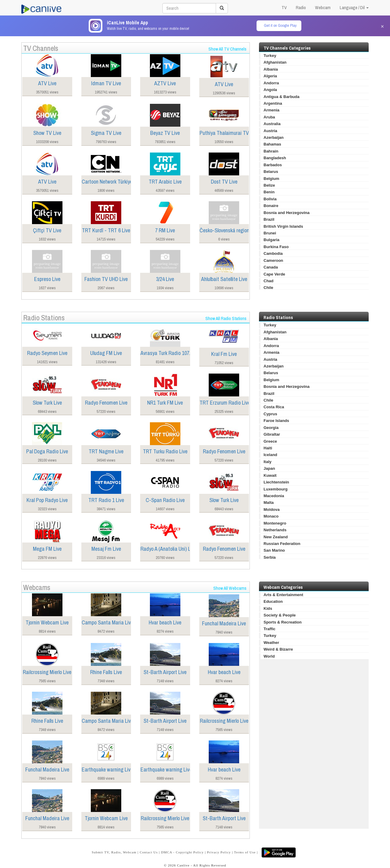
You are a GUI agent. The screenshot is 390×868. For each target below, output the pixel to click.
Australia (272, 124)
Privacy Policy (219, 852)
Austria (270, 131)
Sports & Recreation (283, 622)
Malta (269, 503)
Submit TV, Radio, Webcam (114, 852)
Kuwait (270, 475)
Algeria (270, 76)
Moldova (272, 510)
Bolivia (270, 199)
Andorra (271, 83)
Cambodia (273, 253)
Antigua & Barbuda (282, 97)
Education (273, 601)
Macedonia (274, 496)
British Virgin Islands (283, 226)
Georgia (271, 428)
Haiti (268, 448)
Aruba (269, 117)
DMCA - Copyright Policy (182, 852)
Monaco (271, 516)
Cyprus (270, 414)
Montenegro (275, 523)
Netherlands (275, 530)
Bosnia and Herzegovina (287, 213)
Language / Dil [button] (354, 7)
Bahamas (272, 144)
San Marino (274, 550)
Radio (301, 7)
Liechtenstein (276, 482)
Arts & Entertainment (283, 595)
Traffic (269, 629)
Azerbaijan (274, 137)
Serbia (270, 557)
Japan (269, 468)
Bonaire (271, 206)
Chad (269, 281)
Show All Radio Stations (226, 318)
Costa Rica (274, 407)
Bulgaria (271, 240)
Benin (269, 192)
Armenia (271, 110)
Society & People (280, 615)
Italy (268, 462)
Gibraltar (272, 434)
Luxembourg (276, 489)
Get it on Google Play (280, 25)
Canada (271, 267)
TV (284, 7)
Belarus (271, 172)
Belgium (271, 179)
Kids (268, 608)
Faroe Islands (276, 421)
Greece (270, 441)
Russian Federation (282, 544)
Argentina (273, 103)
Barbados (273, 165)
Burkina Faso (276, 247)
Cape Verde (274, 274)
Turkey (270, 56)
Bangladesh (275, 158)
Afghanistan (275, 62)
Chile (268, 288)
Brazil (269, 219)
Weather (271, 643)
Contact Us (149, 852)
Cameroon (273, 260)
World (269, 656)
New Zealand (276, 537)
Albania (271, 69)
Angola (270, 90)
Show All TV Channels (227, 49)
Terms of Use (245, 852)
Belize (269, 185)
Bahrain (271, 151)
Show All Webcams (230, 588)
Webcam (323, 7)
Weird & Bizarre (278, 649)
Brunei (270, 233)
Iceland (270, 455)
